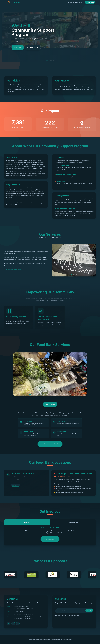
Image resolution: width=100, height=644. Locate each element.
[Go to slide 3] (75, 275)
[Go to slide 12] (46, 394)
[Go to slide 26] (66, 394)
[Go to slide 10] (43, 394)
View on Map (16, 485)
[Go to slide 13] (48, 394)
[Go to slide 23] (62, 394)
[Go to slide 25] (65, 394)
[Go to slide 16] (52, 394)
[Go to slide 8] (40, 394)
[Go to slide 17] (53, 394)
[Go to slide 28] (69, 394)
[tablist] (50, 521)
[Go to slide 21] (59, 394)
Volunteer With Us (33, 47)
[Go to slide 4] (76, 275)
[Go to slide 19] (56, 394)
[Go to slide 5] (36, 394)
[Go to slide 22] (61, 394)
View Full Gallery (50, 404)
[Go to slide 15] (50, 394)
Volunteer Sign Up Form (50, 539)
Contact (76, 2)
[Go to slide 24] (63, 394)
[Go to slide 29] (71, 394)
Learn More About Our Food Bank (50, 444)
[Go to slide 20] (58, 394)
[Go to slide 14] (49, 394)
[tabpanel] (50, 534)
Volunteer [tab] (27, 522)
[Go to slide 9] (42, 394)
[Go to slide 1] (72, 275)
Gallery (81, 2)
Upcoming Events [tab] (73, 522)
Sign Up (89, 610)
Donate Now (90, 2)
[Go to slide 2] (74, 275)
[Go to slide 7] (39, 394)
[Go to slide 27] (68, 394)
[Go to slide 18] (55, 394)
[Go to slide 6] (37, 394)
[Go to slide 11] (45, 394)
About (70, 2)
